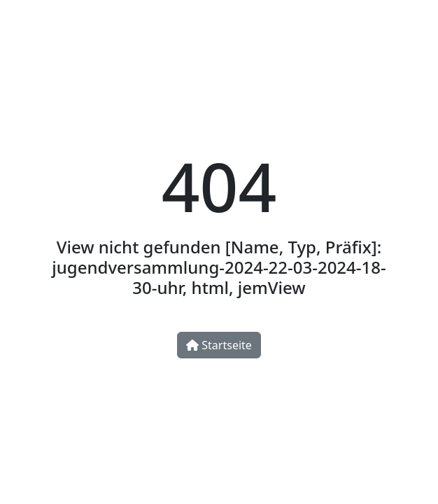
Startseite (219, 345)
